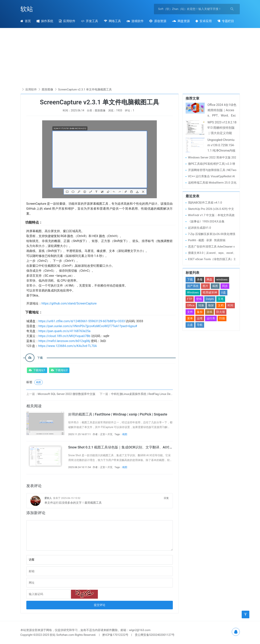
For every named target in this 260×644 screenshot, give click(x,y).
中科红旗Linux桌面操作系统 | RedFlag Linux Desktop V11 (147, 394)
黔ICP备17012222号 (115, 635)
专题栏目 (226, 21)
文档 (221, 305)
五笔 (221, 299)
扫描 (222, 318)
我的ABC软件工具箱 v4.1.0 (205, 203)
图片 (205, 286)
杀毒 (200, 280)
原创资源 (158, 21)
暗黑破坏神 (210, 292)
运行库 (211, 318)
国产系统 (193, 286)
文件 (190, 312)
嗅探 (211, 305)
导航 (200, 325)
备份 (200, 312)
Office (191, 305)
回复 (166, 498)
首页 (26, 21)
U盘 (223, 292)
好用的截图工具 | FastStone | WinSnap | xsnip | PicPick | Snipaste (118, 414)
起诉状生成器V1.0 (200, 228)
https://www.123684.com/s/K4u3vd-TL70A (67, 346)
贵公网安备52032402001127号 (155, 635)
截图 (39, 382)
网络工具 (112, 21)
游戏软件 (135, 21)
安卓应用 (204, 21)
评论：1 (130, 110)
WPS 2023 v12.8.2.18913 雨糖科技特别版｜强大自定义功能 (222, 128)
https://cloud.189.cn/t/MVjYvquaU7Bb (64, 336)
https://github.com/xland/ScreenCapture (69, 303)
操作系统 (45, 21)
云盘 (190, 325)
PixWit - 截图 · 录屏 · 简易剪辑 (207, 240)
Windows (193, 292)
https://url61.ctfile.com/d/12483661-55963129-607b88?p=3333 (82, 321)
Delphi (210, 299)
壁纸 (199, 299)
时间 (230, 305)
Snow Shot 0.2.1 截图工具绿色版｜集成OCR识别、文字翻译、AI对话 (121, 447)
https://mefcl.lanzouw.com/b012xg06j (64, 341)
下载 (190, 280)
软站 (27, 9)
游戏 (209, 312)
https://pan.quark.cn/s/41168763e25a (65, 331)
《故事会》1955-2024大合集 (206, 221)
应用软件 (67, 21)
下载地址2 (61, 370)
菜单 (190, 318)
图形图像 (47, 89)
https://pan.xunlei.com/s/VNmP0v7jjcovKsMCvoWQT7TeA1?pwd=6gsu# (88, 326)
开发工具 (90, 21)
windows (222, 280)
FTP (190, 299)
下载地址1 (39, 370)
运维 (200, 318)
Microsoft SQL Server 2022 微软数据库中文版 (67, 394)
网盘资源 (181, 21)
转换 (201, 305)
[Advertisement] (130, 58)
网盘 (209, 280)
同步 (225, 286)
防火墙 (221, 312)
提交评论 (100, 605)
